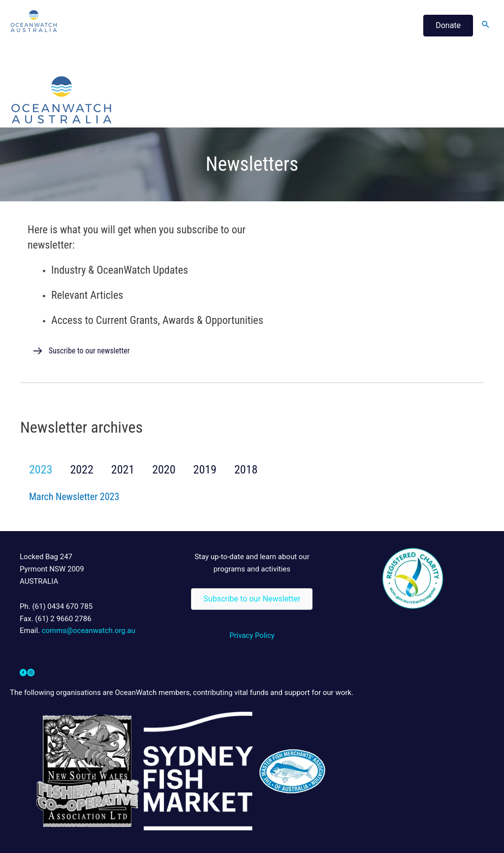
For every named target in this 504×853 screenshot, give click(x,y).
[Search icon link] (486, 25)
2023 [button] (41, 470)
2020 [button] (164, 470)
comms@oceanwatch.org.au (89, 631)
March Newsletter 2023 (74, 497)
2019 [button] (205, 470)
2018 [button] (246, 470)
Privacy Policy (252, 635)
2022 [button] (81, 470)
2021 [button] (123, 470)
